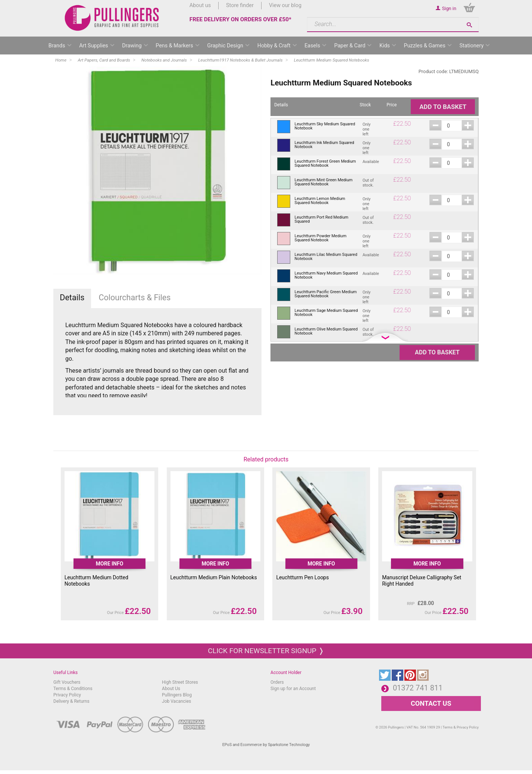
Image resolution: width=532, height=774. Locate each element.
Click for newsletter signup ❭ (266, 651)
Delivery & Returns (71, 701)
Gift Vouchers (67, 682)
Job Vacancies (176, 701)
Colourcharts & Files (134, 297)
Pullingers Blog (177, 695)
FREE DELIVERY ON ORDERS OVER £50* (240, 19)
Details (72, 297)
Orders (277, 682)
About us (200, 5)
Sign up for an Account (293, 689)
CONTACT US (431, 703)
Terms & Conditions (73, 689)
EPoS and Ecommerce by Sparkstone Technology (266, 745)
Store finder (240, 5)
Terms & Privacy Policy (461, 727)
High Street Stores (180, 682)
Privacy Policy (67, 695)
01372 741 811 (418, 688)
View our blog (285, 5)
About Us (171, 689)
